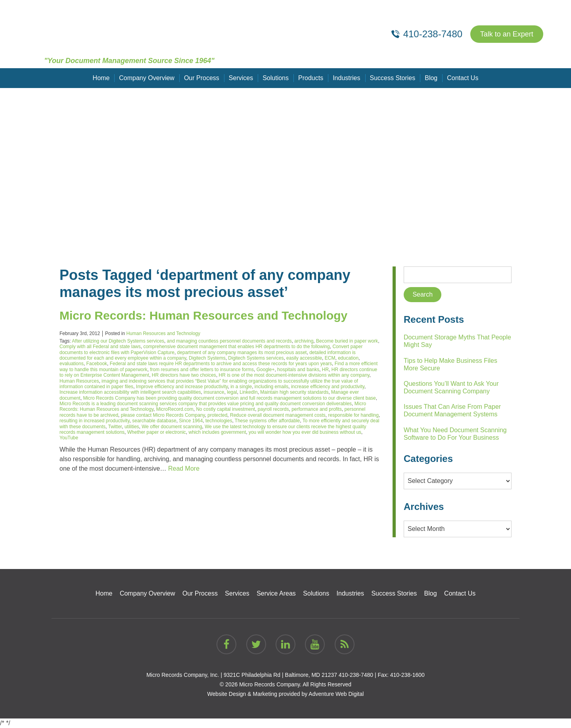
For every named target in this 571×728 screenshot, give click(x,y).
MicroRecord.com (175, 409)
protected (217, 415)
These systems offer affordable (267, 421)
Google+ (266, 370)
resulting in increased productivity (95, 421)
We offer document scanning (172, 427)
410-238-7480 (356, 675)
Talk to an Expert (507, 34)
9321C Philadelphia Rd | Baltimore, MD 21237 (280, 675)
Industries (346, 78)
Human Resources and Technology (163, 333)
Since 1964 (191, 421)
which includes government (217, 432)
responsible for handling (354, 415)
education (348, 358)
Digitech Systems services (256, 358)
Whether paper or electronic (157, 432)
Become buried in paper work (347, 341)
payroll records (273, 409)
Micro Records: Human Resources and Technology (203, 315)
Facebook (97, 364)
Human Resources (79, 381)
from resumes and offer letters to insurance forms (202, 370)
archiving (304, 341)
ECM (330, 358)
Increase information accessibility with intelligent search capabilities (130, 392)
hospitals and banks (298, 370)
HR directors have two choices (184, 375)
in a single (241, 387)
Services (241, 78)
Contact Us (463, 78)
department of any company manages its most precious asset (242, 353)
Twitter (115, 427)
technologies (219, 421)
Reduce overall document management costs (278, 415)
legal (232, 392)
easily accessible (304, 358)
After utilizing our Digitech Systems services (118, 341)
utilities (132, 427)
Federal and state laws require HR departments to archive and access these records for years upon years (221, 364)
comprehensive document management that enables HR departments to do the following (236, 347)
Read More (184, 468)
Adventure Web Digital (336, 694)
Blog (431, 78)
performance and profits (317, 409)
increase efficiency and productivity (328, 387)
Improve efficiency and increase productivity (182, 387)
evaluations (72, 364)
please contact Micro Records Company (163, 415)
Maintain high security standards (294, 392)
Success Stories (393, 78)
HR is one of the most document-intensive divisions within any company (294, 375)
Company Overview (147, 78)
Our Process (202, 78)
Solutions (276, 78)
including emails (271, 387)
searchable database (154, 421)
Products (311, 78)
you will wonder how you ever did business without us (305, 432)
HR (325, 370)
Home (101, 78)
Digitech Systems (207, 358)
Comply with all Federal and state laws (100, 347)
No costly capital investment (225, 409)
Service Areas (276, 593)
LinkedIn (248, 392)
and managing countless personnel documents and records (229, 341)
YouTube (69, 438)
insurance (214, 392)
